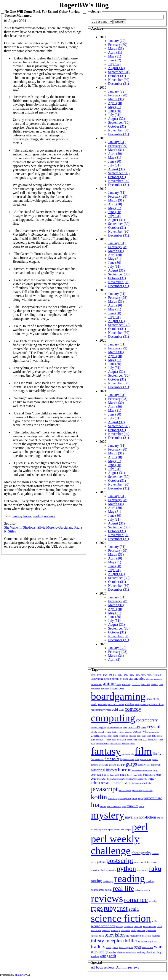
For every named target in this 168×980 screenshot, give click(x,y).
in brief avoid (121, 783)
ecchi (116, 736)
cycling (108, 732)
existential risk (102, 744)
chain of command (116, 704)
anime (109, 683)
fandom (126, 744)
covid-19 (134, 727)
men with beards (114, 807)
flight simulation (127, 759)
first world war (97, 759)
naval (129, 817)
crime (143, 728)
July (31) (114, 115)
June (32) (115, 60)
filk (132, 754)
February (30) (118, 45)
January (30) (117, 648)
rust (122, 908)
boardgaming (118, 696)
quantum (141, 870)
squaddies (106, 930)
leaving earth (125, 799)
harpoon (156, 765)
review (147, 890)
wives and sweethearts (126, 952)
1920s (93, 675)
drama (95, 735)
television (115, 935)
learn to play (113, 799)
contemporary (147, 720)
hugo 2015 (103, 775)
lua (95, 805)
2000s (143, 675)
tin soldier (142, 942)
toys (155, 941)
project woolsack (98, 870)
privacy (154, 862)
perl (140, 827)
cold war (118, 709)
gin (118, 765)
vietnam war (148, 947)
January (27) (117, 41)
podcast (155, 853)
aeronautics (137, 679)
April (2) (114, 659)
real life (123, 888)
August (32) (116, 68)
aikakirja (150, 679)
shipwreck (128, 926)
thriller (130, 941)
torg (150, 942)
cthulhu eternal (97, 732)
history (112, 770)
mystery (108, 815)
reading (38, 516)
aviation (155, 684)
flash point (112, 759)
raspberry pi (108, 881)
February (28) (118, 95)
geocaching (104, 765)
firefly (157, 754)
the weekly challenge (151, 936)
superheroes (151, 930)
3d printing (97, 679)
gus (149, 765)
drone (110, 736)
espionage (141, 736)
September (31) (119, 72)
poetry (94, 862)
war (158, 946)
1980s (131, 675)
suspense (95, 936)
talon (102, 936)
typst (138, 947)
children (130, 704)
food (137, 759)
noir (136, 818)
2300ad (157, 675)
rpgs (97, 908)
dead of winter (118, 732)
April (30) (115, 103)
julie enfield (137, 791)
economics (123, 736)
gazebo (155, 759)
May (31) (115, 56)
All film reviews (127, 967)
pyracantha (111, 870)
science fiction (121, 918)
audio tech (146, 684)
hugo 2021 (102, 779)
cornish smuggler (98, 728)
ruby (110, 908)
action (107, 679)
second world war (103, 926)
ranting (96, 881)
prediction (146, 862)
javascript (104, 789)
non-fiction (147, 817)
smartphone (150, 926)
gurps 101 (142, 765)
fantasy (17, 516)
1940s (106, 675)
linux (135, 798)
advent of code (120, 679)
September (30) (119, 122)
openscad (103, 830)
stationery (115, 930)
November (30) (119, 80)
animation (96, 684)
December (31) (118, 84)
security (120, 926)
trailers (98, 946)
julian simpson (125, 791)
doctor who (140, 731)
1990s (137, 675)
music (142, 807)
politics (101, 862)
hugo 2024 (132, 779)
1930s (99, 675)
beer (122, 688)
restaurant (139, 890)
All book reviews (103, 967)
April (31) (115, 52)
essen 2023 (142, 740)
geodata (113, 765)
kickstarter (148, 791)
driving (103, 736)
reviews (50, 516)
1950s (112, 675)
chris (137, 704)
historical (98, 770)
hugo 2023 (122, 779)
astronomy (126, 684)
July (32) (114, 64)
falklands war (115, 744)
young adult (108, 956)
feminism (126, 754)
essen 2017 (101, 740)
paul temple (126, 830)
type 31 (122, 947)
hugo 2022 (112, 779)
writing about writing (149, 952)
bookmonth (102, 704)
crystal (154, 727)
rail (147, 870)
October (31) (117, 76)
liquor (141, 799)
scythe (155, 921)
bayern (114, 688)
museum (132, 806)
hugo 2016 (115, 775)
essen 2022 (132, 740)
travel (109, 947)
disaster (129, 732)
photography (141, 853)
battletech (105, 689)
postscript (120, 860)
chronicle (144, 704)
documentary (155, 732)
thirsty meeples (107, 941)
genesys (94, 765)
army (119, 684)
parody (117, 830)
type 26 (115, 947)
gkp (123, 765)
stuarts (134, 930)
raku (155, 868)
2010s (149, 675)
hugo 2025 (142, 779)
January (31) (117, 142)
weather (113, 952)
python (126, 868)
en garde (133, 736)
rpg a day (153, 901)
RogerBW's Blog (84, 5)
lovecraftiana (153, 798)
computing (113, 718)
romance (136, 900)
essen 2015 (151, 736)
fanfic (132, 744)
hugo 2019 (149, 775)
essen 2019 (122, 740)
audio (136, 684)
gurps (131, 764)
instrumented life (142, 783)
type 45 (130, 947)
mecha (103, 807)
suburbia (141, 930)
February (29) (118, 146)
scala (134, 909)
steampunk (125, 930)
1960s (119, 675)
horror (28, 516)
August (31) (116, 169)
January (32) (117, 91)
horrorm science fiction (142, 771)
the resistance (133, 936)
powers (137, 862)
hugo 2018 (138, 775)
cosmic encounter (114, 728)
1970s (125, 675)
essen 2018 (111, 740)
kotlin (99, 797)
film (143, 751)
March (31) (116, 99)
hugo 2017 (126, 775)
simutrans (138, 926)
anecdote (158, 679)
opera (111, 830)
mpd (124, 807)
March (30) (116, 403)
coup (125, 728)
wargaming (100, 952)
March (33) (116, 49)
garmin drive (146, 759)
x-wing (95, 956)
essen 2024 (153, 740)
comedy (133, 709)
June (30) (115, 111)
